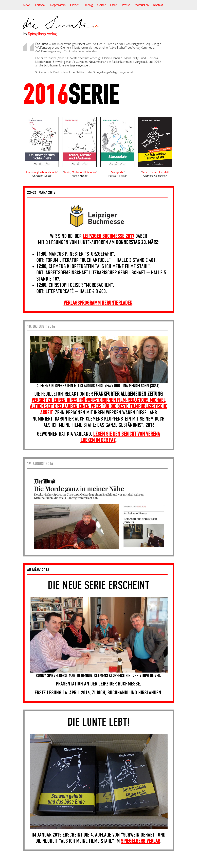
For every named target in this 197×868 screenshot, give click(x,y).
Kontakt (158, 5)
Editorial (40, 5)
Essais (114, 5)
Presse (126, 5)
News (27, 5)
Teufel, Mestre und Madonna (80, 172)
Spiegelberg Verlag (42, 34)
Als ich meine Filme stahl (155, 172)
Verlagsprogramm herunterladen (98, 303)
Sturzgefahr (117, 172)
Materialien (142, 5)
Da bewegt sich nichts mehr (42, 172)
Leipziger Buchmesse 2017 (109, 236)
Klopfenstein (58, 5)
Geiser (101, 5)
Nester (75, 5)
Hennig (88, 5)
